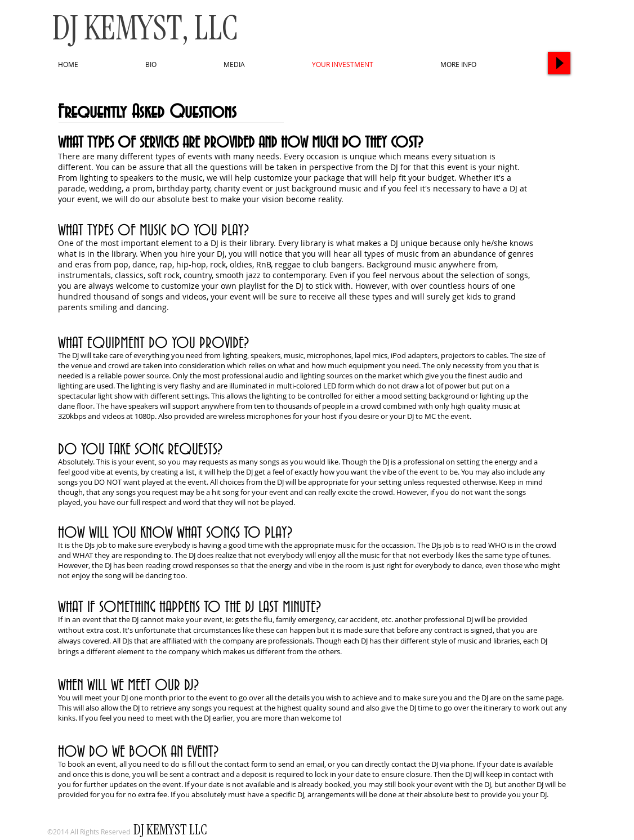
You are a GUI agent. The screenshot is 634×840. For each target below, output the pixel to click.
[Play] (559, 63)
